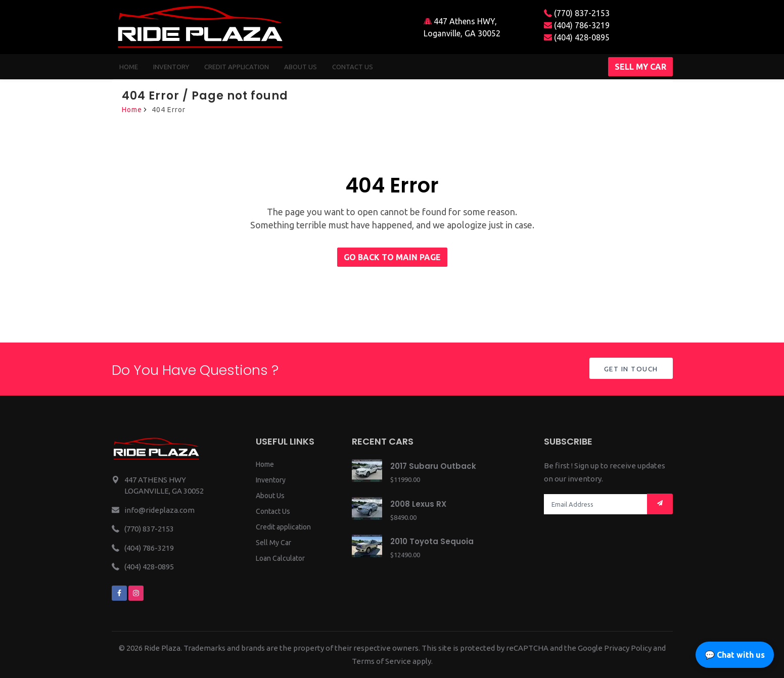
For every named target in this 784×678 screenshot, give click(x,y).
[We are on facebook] (119, 593)
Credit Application (237, 67)
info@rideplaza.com (159, 510)
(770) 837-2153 (577, 13)
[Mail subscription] (660, 504)
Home (129, 67)
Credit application (283, 527)
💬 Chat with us (735, 655)
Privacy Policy (628, 648)
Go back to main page (392, 257)
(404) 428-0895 (577, 37)
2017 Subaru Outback (433, 466)
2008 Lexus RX (418, 504)
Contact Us (273, 511)
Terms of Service (381, 661)
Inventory (171, 67)
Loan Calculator (280, 558)
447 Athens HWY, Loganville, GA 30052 (462, 27)
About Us (270, 496)
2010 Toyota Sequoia (432, 541)
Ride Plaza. (163, 648)
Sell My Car (273, 543)
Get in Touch (630, 369)
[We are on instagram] (136, 593)
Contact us (353, 67)
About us (301, 67)
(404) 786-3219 (577, 25)
